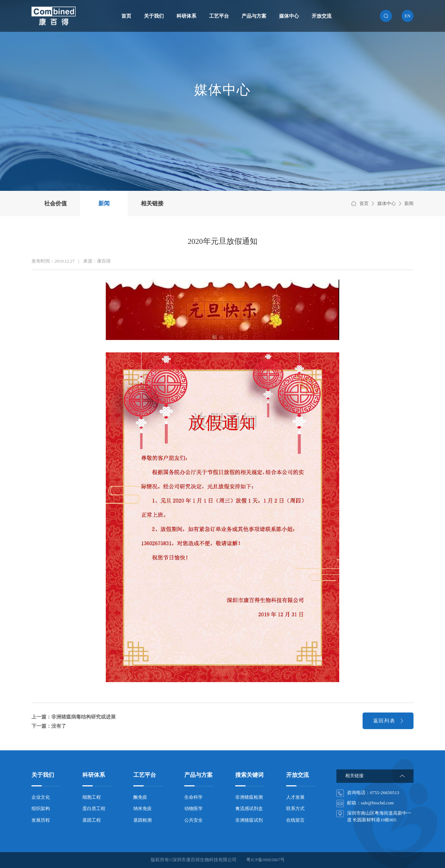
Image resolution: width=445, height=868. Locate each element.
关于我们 (154, 16)
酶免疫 (140, 797)
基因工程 (92, 820)
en (408, 16)
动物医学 (193, 809)
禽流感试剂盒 (249, 809)
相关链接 (152, 204)
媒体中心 (289, 16)
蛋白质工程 (94, 809)
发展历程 (41, 820)
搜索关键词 (249, 775)
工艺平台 (219, 16)
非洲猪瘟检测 (249, 797)
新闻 (104, 204)
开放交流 (322, 16)
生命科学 (193, 797)
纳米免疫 (143, 809)
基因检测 (143, 820)
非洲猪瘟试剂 (249, 820)
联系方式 (295, 809)
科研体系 (186, 16)
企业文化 (41, 797)
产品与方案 (254, 16)
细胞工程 (92, 797)
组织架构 (41, 809)
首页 (126, 16)
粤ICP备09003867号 (265, 860)
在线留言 (295, 820)
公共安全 (193, 820)
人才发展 (295, 797)
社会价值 (56, 204)
